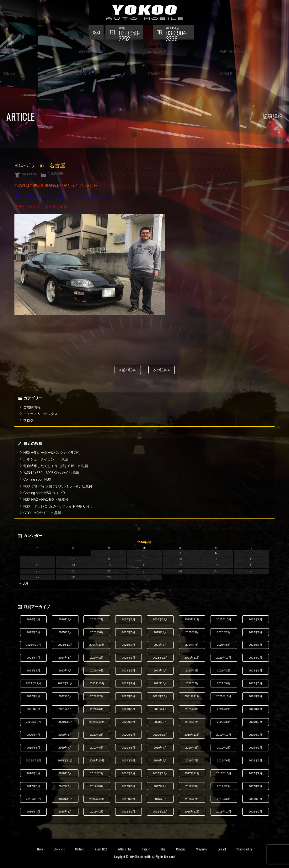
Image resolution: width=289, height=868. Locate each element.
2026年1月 (128, 619)
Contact (222, 849)
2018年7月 (192, 760)
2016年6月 (224, 799)
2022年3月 (65, 696)
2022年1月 (128, 696)
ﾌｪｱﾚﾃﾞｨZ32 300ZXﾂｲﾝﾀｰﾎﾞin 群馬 (51, 473)
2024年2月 (97, 658)
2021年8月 (33, 709)
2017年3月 (192, 786)
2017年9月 (256, 773)
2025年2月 (224, 632)
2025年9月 (256, 619)
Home (40, 849)
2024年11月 (65, 645)
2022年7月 (192, 683)
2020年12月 (34, 722)
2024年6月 (224, 645)
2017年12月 (160, 773)
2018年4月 (33, 773)
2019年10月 (224, 735)
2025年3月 (192, 632)
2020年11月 (65, 722)
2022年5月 (256, 683)
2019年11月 (192, 735)
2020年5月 (256, 722)
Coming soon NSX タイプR (44, 493)
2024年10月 (97, 645)
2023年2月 (224, 671)
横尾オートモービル (145, 13)
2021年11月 (192, 696)
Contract (80, 849)
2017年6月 (97, 786)
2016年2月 (97, 812)
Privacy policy (244, 849)
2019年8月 (33, 748)
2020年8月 (160, 722)
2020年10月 (97, 722)
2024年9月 (128, 645)
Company (181, 849)
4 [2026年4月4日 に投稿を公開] (216, 553)
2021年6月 (97, 709)
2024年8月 (160, 645)
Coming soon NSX (37, 479)
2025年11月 (192, 619)
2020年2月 (97, 735)
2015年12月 (160, 812)
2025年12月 (160, 619)
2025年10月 (224, 619)
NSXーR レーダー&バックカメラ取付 (52, 453)
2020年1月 (128, 735)
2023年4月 (160, 671)
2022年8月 (160, 683)
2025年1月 (256, 632)
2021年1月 (256, 709)
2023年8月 (33, 671)
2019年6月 (97, 748)
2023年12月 (160, 658)
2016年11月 (65, 799)
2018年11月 (65, 760)
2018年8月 (160, 760)
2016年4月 (33, 812)
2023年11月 (192, 658)
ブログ (28, 420)
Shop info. (202, 849)
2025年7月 (65, 632)
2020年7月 (192, 722)
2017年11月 (192, 773)
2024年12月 (34, 645)
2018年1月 (128, 773)
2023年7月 (65, 671)
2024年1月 (128, 658)
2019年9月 (256, 735)
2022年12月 (34, 683)
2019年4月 (160, 748)
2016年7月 (192, 799)
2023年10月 (224, 658)
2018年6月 (224, 760)
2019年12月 (160, 735)
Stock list (59, 849)
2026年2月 (97, 619)
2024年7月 (192, 645)
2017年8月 (33, 786)
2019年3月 (192, 748)
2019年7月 (65, 748)
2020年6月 (224, 722)
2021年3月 (192, 709)
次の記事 (161, 370)
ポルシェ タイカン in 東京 (46, 459)
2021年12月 (160, 696)
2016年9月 (128, 799)
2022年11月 (65, 683)
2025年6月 (97, 632)
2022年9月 (128, 683)
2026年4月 (33, 619)
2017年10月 (224, 773)
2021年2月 (224, 709)
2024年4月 (33, 658)
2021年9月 (256, 696)
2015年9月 (256, 812)
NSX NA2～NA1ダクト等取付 (46, 499)
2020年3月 (65, 735)
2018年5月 (256, 760)
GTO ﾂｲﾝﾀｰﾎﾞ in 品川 (42, 513)
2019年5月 (128, 748)
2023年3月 (192, 671)
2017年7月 (65, 786)
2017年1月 (256, 786)
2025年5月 (128, 632)
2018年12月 (34, 760)
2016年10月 (97, 799)
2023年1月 (256, 671)
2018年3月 (65, 773)
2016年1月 (128, 812)
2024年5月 (256, 645)
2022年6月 (224, 683)
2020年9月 (128, 722)
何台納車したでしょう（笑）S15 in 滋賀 (56, 466)
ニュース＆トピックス (40, 414)
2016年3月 (65, 812)
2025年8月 (33, 632)
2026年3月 (65, 619)
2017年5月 (128, 786)
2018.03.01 (29, 174)
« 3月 (24, 583)
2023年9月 (256, 658)
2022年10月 (97, 683)
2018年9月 (128, 760)
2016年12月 (34, 799)
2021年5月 (128, 709)
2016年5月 (256, 799)
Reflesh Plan (124, 849)
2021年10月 (224, 696)
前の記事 (128, 370)
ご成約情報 (55, 174)
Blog (163, 849)
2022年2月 (97, 696)
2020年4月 (33, 735)
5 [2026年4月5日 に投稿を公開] (251, 553)
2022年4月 (33, 696)
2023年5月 (128, 671)
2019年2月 (224, 748)
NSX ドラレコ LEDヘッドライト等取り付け (58, 506)
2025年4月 (160, 632)
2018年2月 (97, 773)
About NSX (101, 849)
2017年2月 (224, 786)
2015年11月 (192, 812)
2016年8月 (160, 799)
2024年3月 (65, 658)
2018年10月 (97, 760)
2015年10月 (224, 812)
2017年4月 (160, 786)
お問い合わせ (97, 33)
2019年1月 (256, 748)
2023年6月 (97, 671)
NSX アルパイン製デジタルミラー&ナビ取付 (58, 486)
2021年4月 (160, 709)
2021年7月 (65, 709)
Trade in (146, 849)
